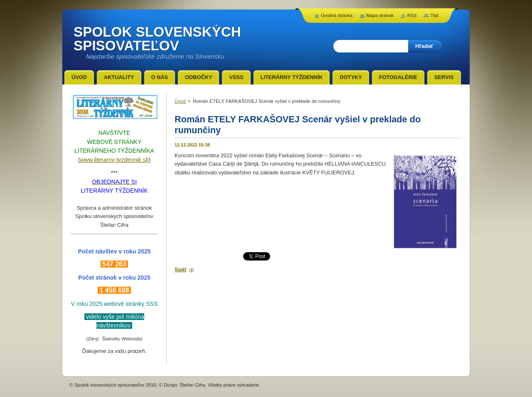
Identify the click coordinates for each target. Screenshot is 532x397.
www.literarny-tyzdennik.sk (115, 160)
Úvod (180, 101)
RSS (412, 15)
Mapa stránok (380, 15)
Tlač (435, 15)
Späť (181, 269)
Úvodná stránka (337, 15)
